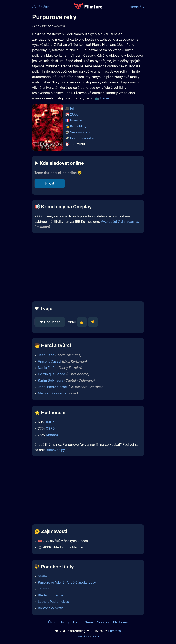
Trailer (105, 98)
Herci (77, 622)
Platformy (120, 622)
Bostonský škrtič (51, 608)
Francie (76, 120)
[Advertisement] (88, 267)
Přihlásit (41, 7)
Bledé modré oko (51, 595)
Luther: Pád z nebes (53, 602)
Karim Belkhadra (51, 380)
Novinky (103, 622)
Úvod (53, 622)
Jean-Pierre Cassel (53, 387)
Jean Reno (46, 355)
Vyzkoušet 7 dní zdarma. (120, 222)
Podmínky (83, 636)
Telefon (44, 589)
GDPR (96, 636)
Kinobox (52, 435)
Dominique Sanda (52, 374)
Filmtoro (114, 631)
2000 (74, 114)
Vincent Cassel (50, 361)
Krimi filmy (78, 126)
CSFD (50, 428)
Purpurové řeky (82, 138)
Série (89, 622)
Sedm (42, 576)
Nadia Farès (47, 368)
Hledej (137, 7)
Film (73, 108)
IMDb (50, 422)
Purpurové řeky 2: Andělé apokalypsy (67, 582)
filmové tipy (56, 450)
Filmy (65, 622)
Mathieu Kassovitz (52, 393)
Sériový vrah (80, 132)
